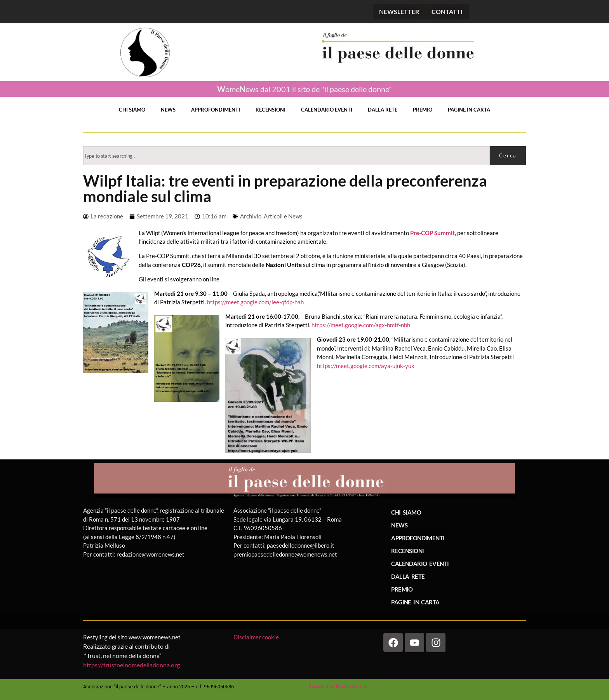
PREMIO (423, 110)
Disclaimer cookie (257, 637)
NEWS (168, 110)
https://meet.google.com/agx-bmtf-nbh (361, 325)
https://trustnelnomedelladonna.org (131, 665)
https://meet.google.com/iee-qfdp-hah (255, 302)
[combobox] (286, 156)
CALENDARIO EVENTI (327, 110)
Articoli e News (283, 216)
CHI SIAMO (132, 110)
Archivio (251, 216)
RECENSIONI (271, 110)
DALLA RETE (383, 110)
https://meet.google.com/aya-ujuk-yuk (366, 366)
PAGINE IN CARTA (469, 110)
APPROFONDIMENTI (216, 110)
